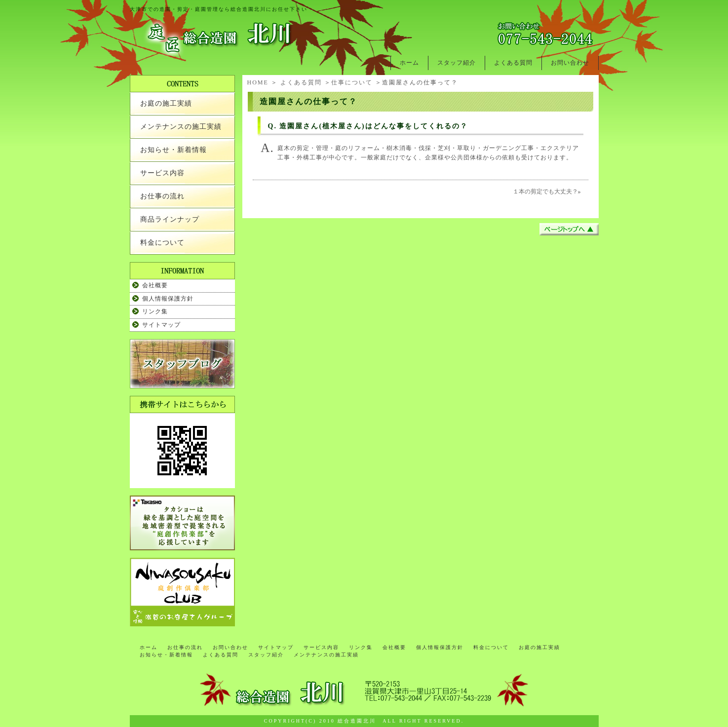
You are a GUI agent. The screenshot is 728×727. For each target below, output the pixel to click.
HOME (258, 82)
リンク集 (155, 311)
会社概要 (155, 285)
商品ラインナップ (170, 219)
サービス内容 (162, 173)
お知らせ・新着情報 (173, 150)
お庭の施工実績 (166, 103)
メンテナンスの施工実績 (181, 127)
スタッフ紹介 (457, 63)
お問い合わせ (570, 63)
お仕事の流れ (162, 196)
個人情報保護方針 (168, 299)
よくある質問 (513, 63)
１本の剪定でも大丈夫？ (545, 191)
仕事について (352, 82)
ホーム (409, 63)
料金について (162, 243)
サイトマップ (161, 325)
